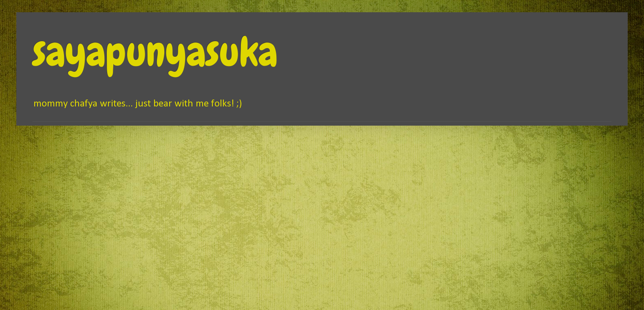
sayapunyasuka (155, 52)
